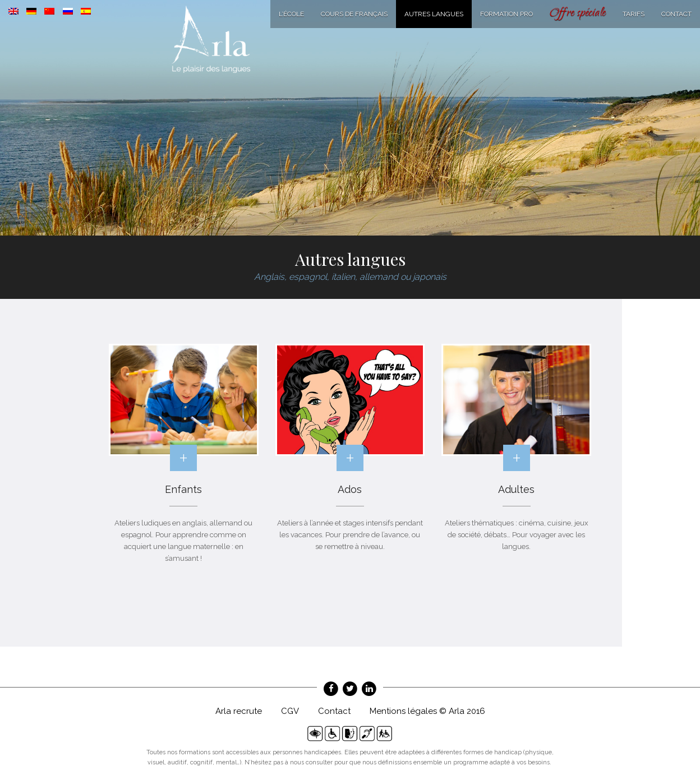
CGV (290, 711)
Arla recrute (239, 711)
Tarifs (634, 14)
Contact (676, 14)
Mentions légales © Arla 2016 (427, 711)
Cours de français (354, 14)
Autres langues (434, 14)
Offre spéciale (578, 14)
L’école (291, 14)
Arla (211, 39)
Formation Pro (506, 14)
